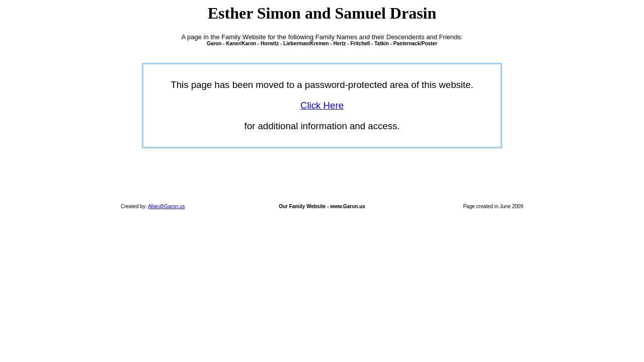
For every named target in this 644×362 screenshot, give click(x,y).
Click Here (322, 105)
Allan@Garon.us (167, 206)
